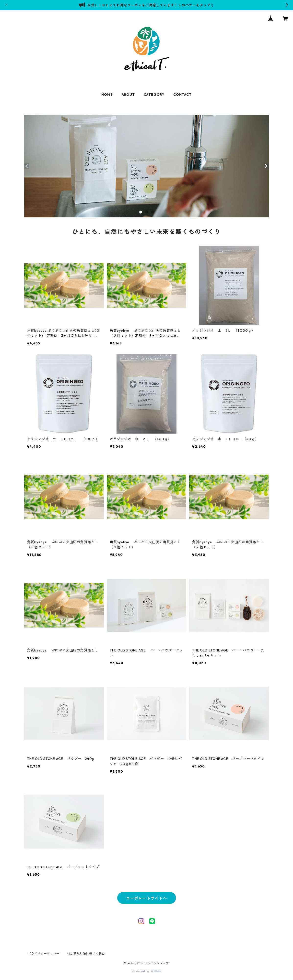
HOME (107, 95)
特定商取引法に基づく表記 (86, 953)
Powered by (146, 971)
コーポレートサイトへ (147, 898)
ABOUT (128, 95)
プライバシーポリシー (44, 953)
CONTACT (182, 95)
